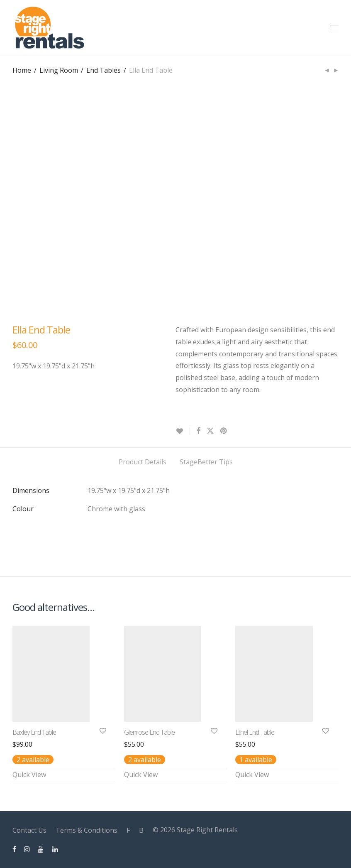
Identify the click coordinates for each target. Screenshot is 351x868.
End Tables (104, 70)
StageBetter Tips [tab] (206, 462)
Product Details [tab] (143, 462)
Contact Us (29, 830)
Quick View (29, 775)
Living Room (59, 70)
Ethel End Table (255, 732)
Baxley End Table (34, 732)
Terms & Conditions (87, 830)
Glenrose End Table (149, 732)
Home (22, 70)
